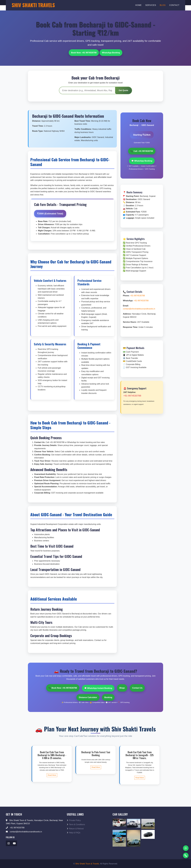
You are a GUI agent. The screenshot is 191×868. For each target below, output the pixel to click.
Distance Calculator (88, 696)
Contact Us (137, 687)
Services (151, 5)
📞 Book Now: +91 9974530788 (63, 687)
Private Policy (74, 819)
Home (138, 5)
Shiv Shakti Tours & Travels (87, 863)
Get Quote (123, 90)
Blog (163, 5)
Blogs (122, 687)
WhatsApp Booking (111, 52)
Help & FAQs (74, 832)
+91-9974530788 (137, 294)
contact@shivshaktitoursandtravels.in (139, 308)
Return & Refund (75, 827)
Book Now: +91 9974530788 (84, 52)
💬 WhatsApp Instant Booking (98, 687)
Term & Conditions (76, 823)
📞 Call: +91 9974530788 (142, 151)
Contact (174, 5)
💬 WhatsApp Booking (142, 160)
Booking (108, 696)
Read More (52, 774)
